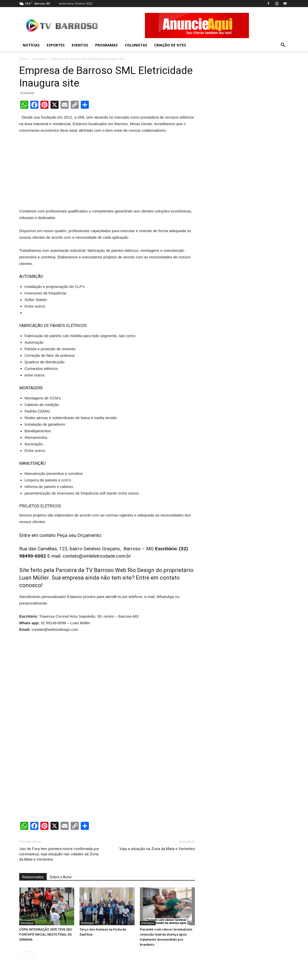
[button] (283, 45)
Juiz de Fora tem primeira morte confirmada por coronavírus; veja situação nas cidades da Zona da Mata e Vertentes (59, 854)
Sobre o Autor (61, 877)
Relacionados (33, 877)
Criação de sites (170, 45)
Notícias (31, 45)
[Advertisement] (107, 172)
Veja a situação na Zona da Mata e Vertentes (157, 849)
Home (24, 59)
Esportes (56, 45)
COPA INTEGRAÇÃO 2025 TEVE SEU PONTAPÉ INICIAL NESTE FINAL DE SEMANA (46, 934)
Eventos (80, 45)
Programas (106, 45)
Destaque (40, 59)
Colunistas (136, 45)
